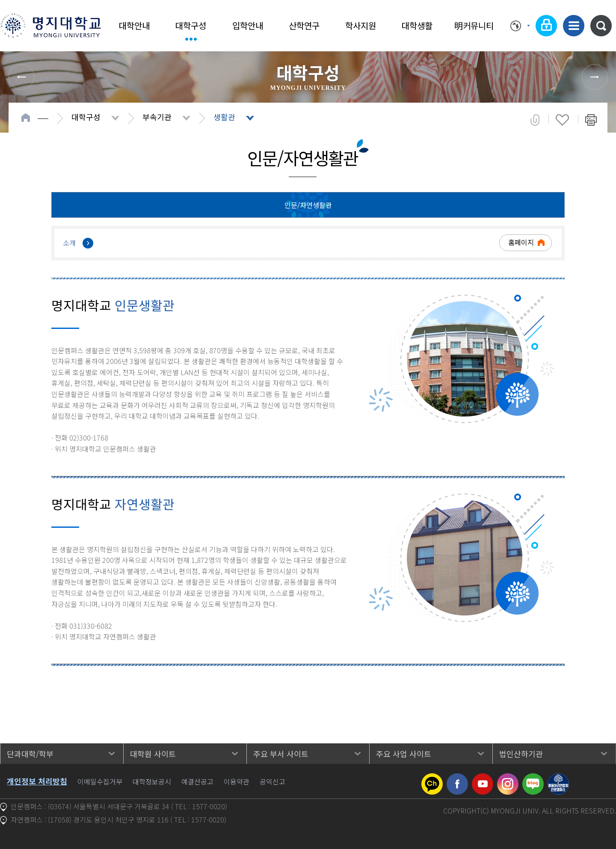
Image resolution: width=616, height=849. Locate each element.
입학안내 (248, 25)
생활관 (224, 117)
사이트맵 (574, 26)
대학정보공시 (152, 781)
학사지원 (361, 25)
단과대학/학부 (30, 754)
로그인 (546, 26)
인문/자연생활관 (308, 205)
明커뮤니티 (474, 25)
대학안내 (134, 25)
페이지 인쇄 (591, 120)
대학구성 (191, 25)
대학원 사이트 (153, 754)
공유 (535, 120)
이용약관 (237, 781)
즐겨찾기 (562, 120)
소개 (69, 243)
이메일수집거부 (100, 781)
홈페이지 (521, 242)
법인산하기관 (521, 754)
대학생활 (417, 25)
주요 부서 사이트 (281, 754)
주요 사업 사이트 (404, 754)
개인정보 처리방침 (37, 781)
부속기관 (157, 117)
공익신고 (272, 781)
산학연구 (304, 25)
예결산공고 (197, 781)
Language (520, 26)
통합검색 (601, 26)
